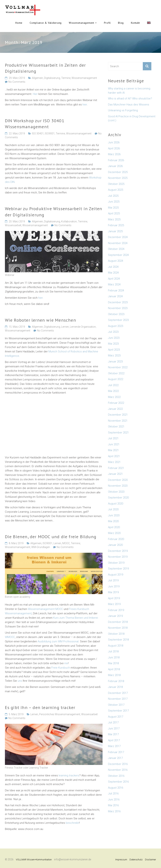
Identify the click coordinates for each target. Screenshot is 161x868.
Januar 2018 (115, 687)
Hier (35, 94)
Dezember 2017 (118, 693)
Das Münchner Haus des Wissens (129, 105)
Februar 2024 (116, 290)
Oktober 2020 (116, 492)
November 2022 (118, 367)
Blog (121, 23)
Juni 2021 (114, 444)
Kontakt (135, 23)
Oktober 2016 (116, 776)
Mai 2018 (113, 663)
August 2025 (116, 190)
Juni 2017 (114, 728)
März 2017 (114, 746)
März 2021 (114, 462)
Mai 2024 (113, 273)
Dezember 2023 (118, 302)
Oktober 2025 (116, 184)
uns (20, 681)
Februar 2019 (116, 610)
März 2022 (114, 397)
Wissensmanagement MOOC (46, 609)
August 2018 (116, 646)
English (149, 23)
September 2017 (118, 711)
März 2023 (114, 356)
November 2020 (118, 486)
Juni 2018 (114, 657)
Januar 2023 (115, 362)
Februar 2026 (116, 160)
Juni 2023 (114, 338)
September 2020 (118, 498)
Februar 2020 (116, 539)
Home (19, 23)
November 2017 (118, 699)
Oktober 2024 (116, 249)
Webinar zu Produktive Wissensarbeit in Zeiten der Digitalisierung (54, 212)
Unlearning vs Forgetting (123, 110)
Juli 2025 (113, 196)
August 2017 (116, 717)
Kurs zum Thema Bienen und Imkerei (76, 618)
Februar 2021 (116, 468)
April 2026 (114, 148)
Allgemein (37, 78)
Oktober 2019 (116, 563)
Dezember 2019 (118, 551)
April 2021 (114, 456)
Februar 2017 (116, 752)
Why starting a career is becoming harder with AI (129, 91)
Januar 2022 (115, 409)
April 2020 (114, 527)
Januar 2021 (115, 474)
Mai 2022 (113, 391)
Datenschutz (136, 860)
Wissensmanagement (82, 23)
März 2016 (114, 811)
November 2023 (118, 308)
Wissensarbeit (13, 225)
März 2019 (114, 604)
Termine (66, 78)
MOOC (66, 543)
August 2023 (116, 326)
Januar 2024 (115, 296)
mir (66, 663)
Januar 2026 (115, 166)
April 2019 (114, 598)
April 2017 (114, 740)
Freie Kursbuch (61, 668)
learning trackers (69, 775)
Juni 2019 (114, 586)
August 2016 (116, 788)
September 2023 (118, 320)
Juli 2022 (113, 385)
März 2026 (114, 154)
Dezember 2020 (118, 480)
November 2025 (118, 178)
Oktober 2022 (116, 373)
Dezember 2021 (118, 415)
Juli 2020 (113, 509)
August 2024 (116, 261)
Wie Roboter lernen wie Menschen (41, 320)
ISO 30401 (38, 133)
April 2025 (114, 213)
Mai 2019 (113, 592)
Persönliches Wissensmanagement (60, 714)
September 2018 (118, 640)
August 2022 (116, 379)
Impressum (121, 860)
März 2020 (114, 533)
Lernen (65, 327)
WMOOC (10, 637)
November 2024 (118, 243)
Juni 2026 (114, 142)
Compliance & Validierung (46, 23)
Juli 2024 (113, 267)
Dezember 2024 (118, 237)
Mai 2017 (113, 734)
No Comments (17, 82)
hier (85, 105)
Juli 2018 (113, 651)
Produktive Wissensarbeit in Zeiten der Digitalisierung (45, 68)
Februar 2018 (116, 681)
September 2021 (118, 433)
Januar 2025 (115, 231)
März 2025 (114, 219)
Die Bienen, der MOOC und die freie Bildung (51, 537)
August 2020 (116, 504)
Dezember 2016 (118, 764)
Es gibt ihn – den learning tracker (40, 707)
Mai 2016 (113, 805)
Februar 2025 (116, 225)
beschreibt (72, 823)
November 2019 (118, 557)
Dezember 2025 (118, 172)
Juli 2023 (113, 332)
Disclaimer (151, 860)
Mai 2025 (113, 208)
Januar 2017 (115, 758)
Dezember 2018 (118, 622)
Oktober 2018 (116, 634)
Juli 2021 (113, 438)
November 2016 (118, 770)
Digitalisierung (52, 78)
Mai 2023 (113, 344)
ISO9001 (50, 133)
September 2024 (118, 255)
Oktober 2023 (116, 314)
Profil (107, 23)
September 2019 (118, 569)
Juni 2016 (114, 800)
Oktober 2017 (116, 705)
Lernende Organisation (83, 327)
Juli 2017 (113, 722)
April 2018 (114, 669)
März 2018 (114, 675)
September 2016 (118, 782)
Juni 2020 (114, 515)
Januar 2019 (115, 616)
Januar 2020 (115, 545)
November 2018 (118, 628)
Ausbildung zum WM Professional (58, 641)
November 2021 (118, 421)
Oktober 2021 (116, 427)
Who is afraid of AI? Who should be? (130, 99)
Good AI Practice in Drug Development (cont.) (132, 118)
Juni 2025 (114, 202)
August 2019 (116, 575)
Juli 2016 (113, 794)
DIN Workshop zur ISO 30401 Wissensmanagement (35, 124)
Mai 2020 (113, 521)
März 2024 (114, 284)
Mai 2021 (113, 450)
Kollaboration (69, 221)
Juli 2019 (113, 580)
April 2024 (114, 279)
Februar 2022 (116, 403)
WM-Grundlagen (41, 547)
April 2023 (114, 350)
